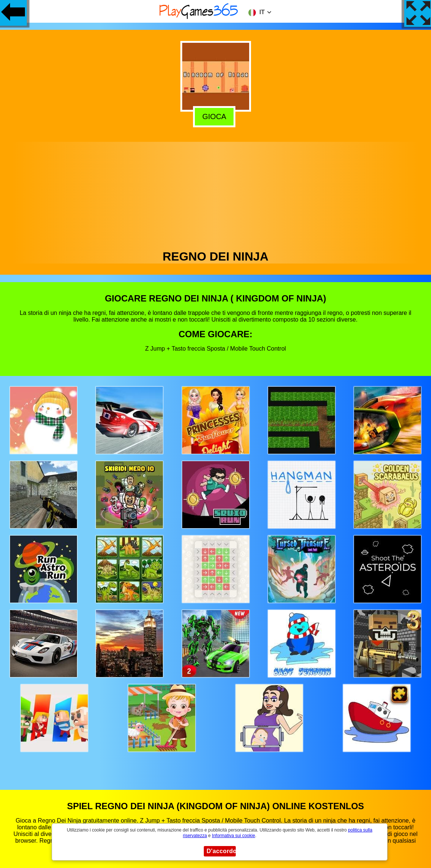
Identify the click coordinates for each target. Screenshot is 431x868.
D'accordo (221, 851)
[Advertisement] (216, 194)
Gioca (216, 116)
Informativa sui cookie (234, 836)
